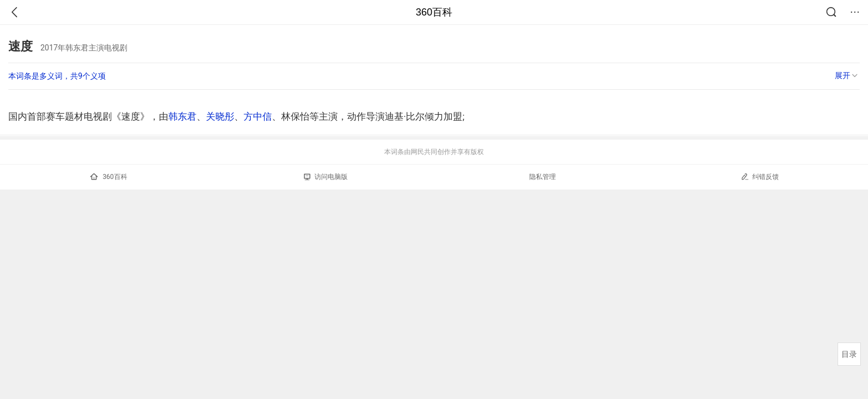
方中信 (258, 116)
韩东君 (182, 116)
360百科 (434, 12)
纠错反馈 (760, 177)
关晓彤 (220, 116)
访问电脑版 (326, 177)
